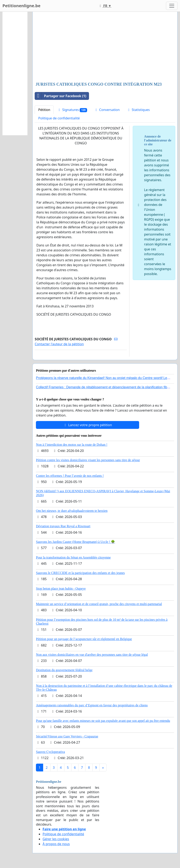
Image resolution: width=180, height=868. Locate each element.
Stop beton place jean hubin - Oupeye (61, 589)
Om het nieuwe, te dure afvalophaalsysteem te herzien (72, 511)
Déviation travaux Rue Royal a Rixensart (63, 526)
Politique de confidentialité (59, 118)
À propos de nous (56, 844)
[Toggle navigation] (172, 6)
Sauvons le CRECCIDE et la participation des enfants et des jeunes (80, 573)
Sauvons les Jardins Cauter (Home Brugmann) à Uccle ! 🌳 (75, 542)
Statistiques (138, 110)
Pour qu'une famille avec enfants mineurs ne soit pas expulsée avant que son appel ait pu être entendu (103, 721)
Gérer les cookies (56, 839)
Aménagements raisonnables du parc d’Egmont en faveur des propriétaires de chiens (92, 705)
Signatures (72, 110)
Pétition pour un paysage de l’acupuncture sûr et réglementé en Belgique (84, 639)
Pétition (44, 110)
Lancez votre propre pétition (88, 425)
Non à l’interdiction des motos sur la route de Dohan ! (72, 445)
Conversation (107, 110)
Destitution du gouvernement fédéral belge (64, 670)
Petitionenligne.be (21, 6)
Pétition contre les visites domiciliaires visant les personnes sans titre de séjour (88, 460)
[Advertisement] (105, 47)
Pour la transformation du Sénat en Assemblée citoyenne (73, 557)
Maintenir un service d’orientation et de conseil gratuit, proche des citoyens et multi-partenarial (99, 604)
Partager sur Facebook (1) (60, 96)
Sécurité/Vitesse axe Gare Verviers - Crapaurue (67, 736)
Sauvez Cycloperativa (50, 752)
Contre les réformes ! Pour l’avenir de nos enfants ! (70, 476)
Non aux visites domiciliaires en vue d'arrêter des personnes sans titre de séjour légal (92, 655)
